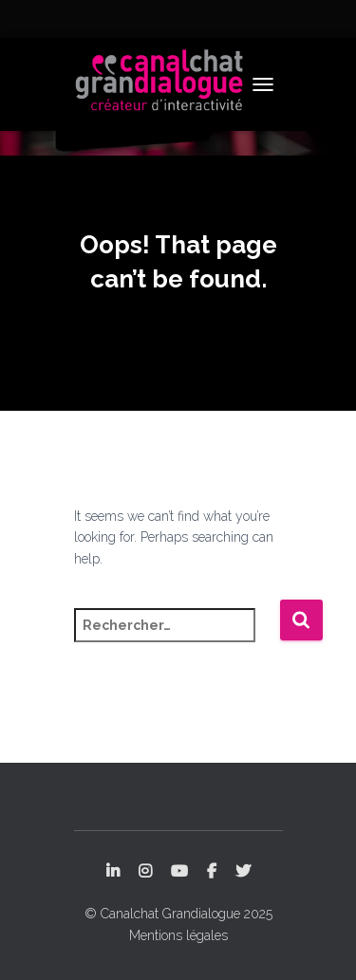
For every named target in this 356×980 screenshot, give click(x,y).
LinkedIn (113, 872)
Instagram (145, 872)
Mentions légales (178, 935)
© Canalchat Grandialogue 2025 (178, 914)
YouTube (179, 872)
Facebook (212, 872)
